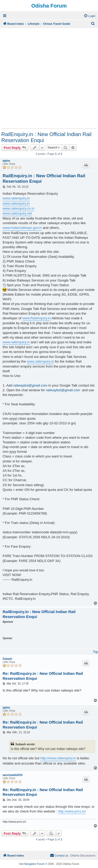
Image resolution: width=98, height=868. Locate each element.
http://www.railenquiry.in (58, 758)
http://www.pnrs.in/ (72, 811)
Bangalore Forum (34, 864)
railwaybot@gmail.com (30, 385)
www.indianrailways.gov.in (22, 228)
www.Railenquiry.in (36, 318)
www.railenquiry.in (16, 198)
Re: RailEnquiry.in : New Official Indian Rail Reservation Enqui (43, 676)
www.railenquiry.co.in (18, 208)
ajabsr (6, 161)
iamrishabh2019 (13, 775)
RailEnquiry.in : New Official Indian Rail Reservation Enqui (46, 137)
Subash (7, 659)
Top (96, 652)
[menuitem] (90, 16)
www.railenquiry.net (17, 213)
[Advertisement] (49, 78)
